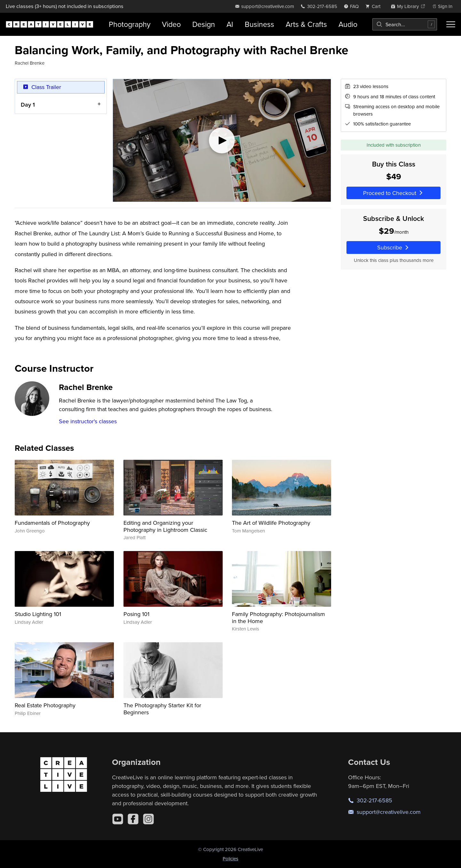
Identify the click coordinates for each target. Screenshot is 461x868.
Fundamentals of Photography (52, 523)
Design (204, 24)
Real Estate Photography (45, 705)
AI (230, 24)
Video (171, 24)
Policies (231, 859)
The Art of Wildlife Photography (271, 523)
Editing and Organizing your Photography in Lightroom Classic (165, 526)
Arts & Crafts (306, 24)
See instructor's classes (88, 421)
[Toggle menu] (451, 24)
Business (259, 24)
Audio (348, 24)
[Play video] (222, 140)
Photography (130, 24)
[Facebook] (133, 819)
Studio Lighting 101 (38, 614)
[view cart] (375, 6)
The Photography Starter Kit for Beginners (162, 709)
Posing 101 (136, 614)
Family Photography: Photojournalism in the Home (278, 617)
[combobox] (405, 24)
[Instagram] (148, 819)
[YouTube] (118, 819)
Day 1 (28, 105)
